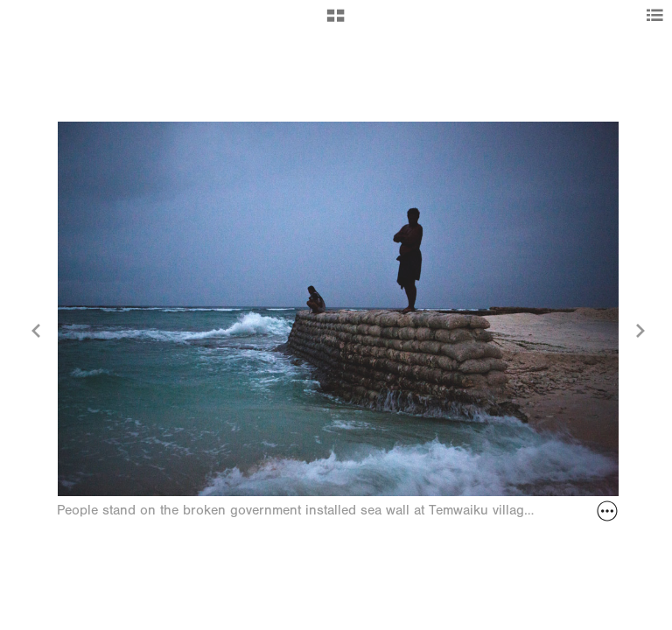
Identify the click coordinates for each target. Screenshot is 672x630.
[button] (336, 22)
